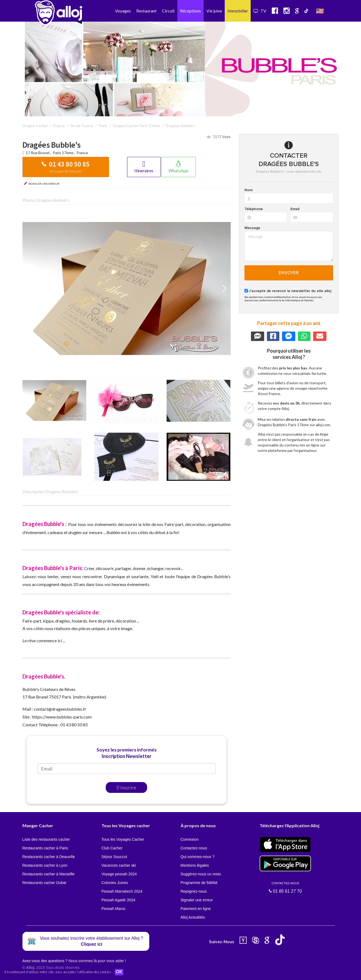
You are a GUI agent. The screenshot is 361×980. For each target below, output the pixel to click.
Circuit (168, 11)
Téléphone (254, 209)
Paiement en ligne (196, 909)
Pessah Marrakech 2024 (122, 891)
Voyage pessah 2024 (119, 874)
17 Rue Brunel (38, 153)
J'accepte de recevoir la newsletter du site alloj (290, 291)
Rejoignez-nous (194, 891)
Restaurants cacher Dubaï (44, 883)
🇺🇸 (320, 11)
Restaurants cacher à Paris (45, 848)
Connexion (190, 839)
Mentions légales (195, 865)
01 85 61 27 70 (285, 888)
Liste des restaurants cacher (46, 839)
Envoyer (289, 273)
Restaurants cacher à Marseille (49, 874)
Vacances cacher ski (119, 865)
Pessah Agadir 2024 (118, 900)
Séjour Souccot (114, 857)
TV (260, 11)
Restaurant (146, 11)
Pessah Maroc (113, 909)
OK (119, 972)
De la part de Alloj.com (66, 171)
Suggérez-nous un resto (201, 874)
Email (295, 209)
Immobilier (238, 11)
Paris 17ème (63, 153)
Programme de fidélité (199, 883)
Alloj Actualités (193, 917)
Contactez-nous (194, 848)
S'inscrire (126, 787)
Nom (249, 190)
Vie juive (214, 11)
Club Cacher (112, 848)
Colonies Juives (115, 883)
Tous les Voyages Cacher (123, 839)
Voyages (123, 11)
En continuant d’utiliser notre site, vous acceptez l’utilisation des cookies (58, 972)
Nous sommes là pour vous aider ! (97, 961)
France (82, 153)
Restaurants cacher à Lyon (45, 865)
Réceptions (191, 11)
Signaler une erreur (197, 900)
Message (252, 228)
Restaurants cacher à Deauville (49, 857)
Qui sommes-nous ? (198, 857)
